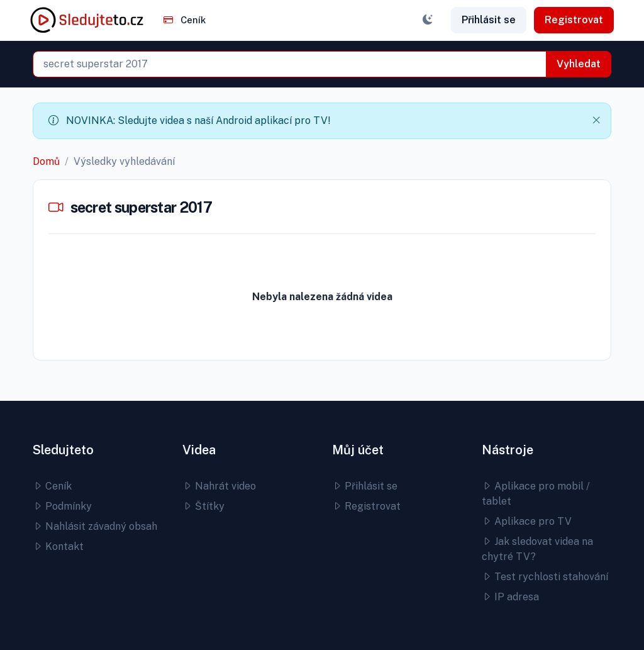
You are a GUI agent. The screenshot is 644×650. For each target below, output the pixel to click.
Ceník (185, 20)
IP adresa (510, 597)
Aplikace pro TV (527, 521)
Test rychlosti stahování (545, 577)
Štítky (203, 506)
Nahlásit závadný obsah (95, 526)
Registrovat (574, 20)
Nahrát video (219, 486)
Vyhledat (579, 64)
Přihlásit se (489, 20)
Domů (46, 161)
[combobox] (290, 64)
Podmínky (62, 506)
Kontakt (58, 546)
